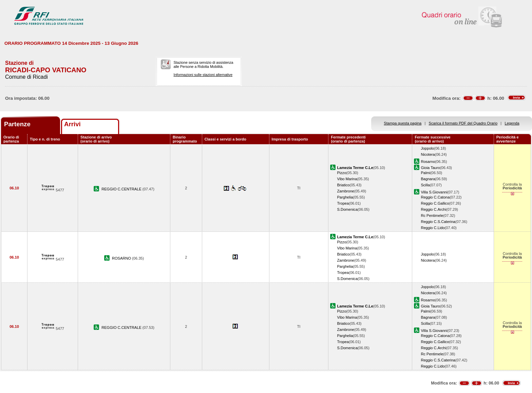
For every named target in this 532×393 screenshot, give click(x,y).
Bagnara (428, 179)
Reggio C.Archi (433, 209)
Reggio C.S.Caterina (438, 222)
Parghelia (345, 197)
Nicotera (428, 154)
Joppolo (427, 148)
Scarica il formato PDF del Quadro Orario (463, 123)
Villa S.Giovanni (434, 192)
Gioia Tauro (430, 168)
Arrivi (72, 124)
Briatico (343, 185)
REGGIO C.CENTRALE (122, 189)
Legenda (512, 123)
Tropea (343, 203)
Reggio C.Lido (433, 228)
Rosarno (428, 162)
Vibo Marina (347, 179)
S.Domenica (347, 209)
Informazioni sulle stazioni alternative (203, 75)
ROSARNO (122, 258)
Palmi (425, 173)
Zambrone (346, 191)
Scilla (425, 185)
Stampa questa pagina (403, 123)
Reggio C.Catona (435, 197)
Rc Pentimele (432, 216)
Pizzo (341, 173)
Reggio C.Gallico (435, 203)
